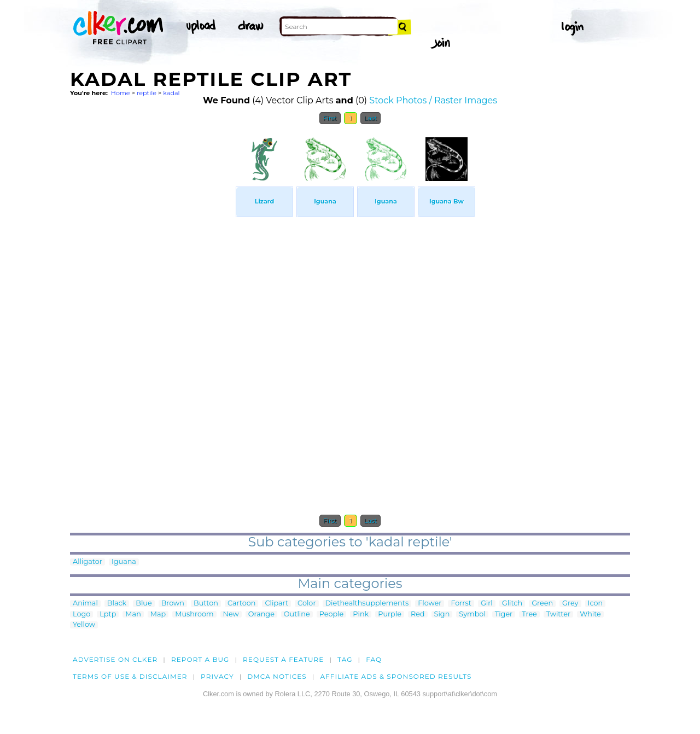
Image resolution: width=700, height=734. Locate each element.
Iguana (124, 562)
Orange (261, 614)
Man (133, 614)
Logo (81, 614)
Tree (529, 614)
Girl (487, 604)
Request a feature (283, 659)
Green (542, 604)
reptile (147, 93)
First (330, 118)
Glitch (512, 604)
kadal (171, 93)
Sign (442, 614)
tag (345, 659)
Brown (173, 604)
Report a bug (200, 659)
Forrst (461, 604)
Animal (85, 604)
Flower (430, 604)
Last (371, 118)
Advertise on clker (115, 659)
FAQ (374, 659)
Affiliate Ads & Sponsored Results (396, 676)
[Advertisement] (152, 294)
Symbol (472, 614)
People (332, 614)
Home (121, 93)
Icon (596, 604)
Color (307, 604)
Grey (570, 604)
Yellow (84, 625)
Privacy (217, 676)
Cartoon (242, 604)
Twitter (558, 614)
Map (158, 614)
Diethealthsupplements (367, 604)
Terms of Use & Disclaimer (130, 676)
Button (206, 604)
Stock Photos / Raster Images (433, 100)
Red (418, 614)
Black (117, 604)
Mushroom (194, 614)
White (590, 614)
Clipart (276, 604)
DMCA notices (277, 676)
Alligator (87, 562)
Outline (297, 614)
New (231, 614)
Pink (361, 614)
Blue (144, 604)
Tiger (504, 614)
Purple (390, 614)
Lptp (108, 614)
